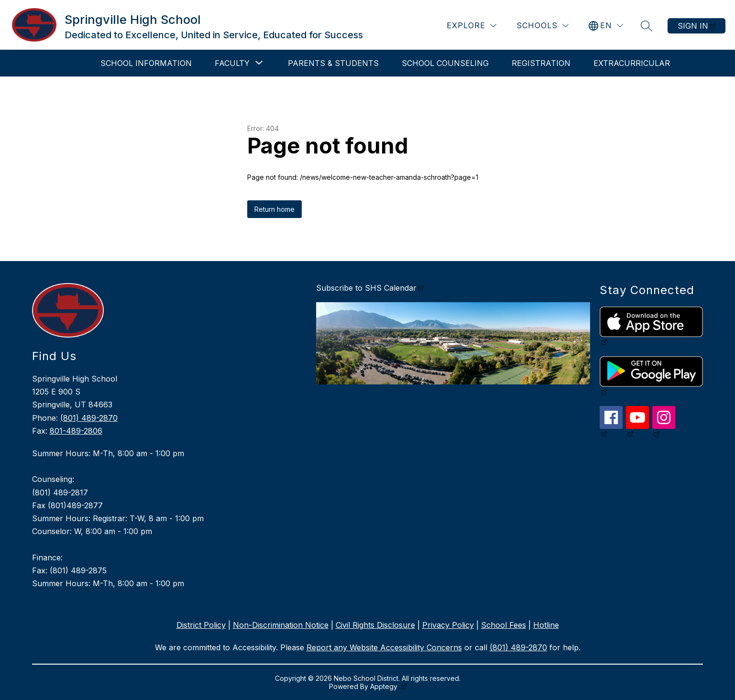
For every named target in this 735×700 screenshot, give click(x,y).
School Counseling (445, 63)
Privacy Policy (448, 625)
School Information (146, 63)
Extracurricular (632, 63)
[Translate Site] (606, 26)
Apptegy (385, 686)
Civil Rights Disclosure (375, 625)
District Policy (201, 625)
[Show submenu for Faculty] (232, 63)
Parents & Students (333, 63)
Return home (274, 209)
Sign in (693, 26)
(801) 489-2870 (89, 418)
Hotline (546, 625)
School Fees (504, 625)
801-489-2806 (76, 431)
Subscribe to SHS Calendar (366, 288)
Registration (541, 63)
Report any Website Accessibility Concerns (384, 647)
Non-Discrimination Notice (281, 625)
